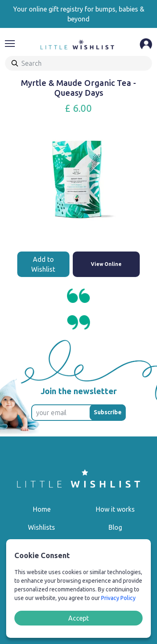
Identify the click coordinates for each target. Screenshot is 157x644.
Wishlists (42, 527)
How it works (115, 509)
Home (42, 509)
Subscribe (108, 412)
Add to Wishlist (43, 264)
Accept (78, 618)
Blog (115, 527)
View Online (106, 264)
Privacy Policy (118, 598)
